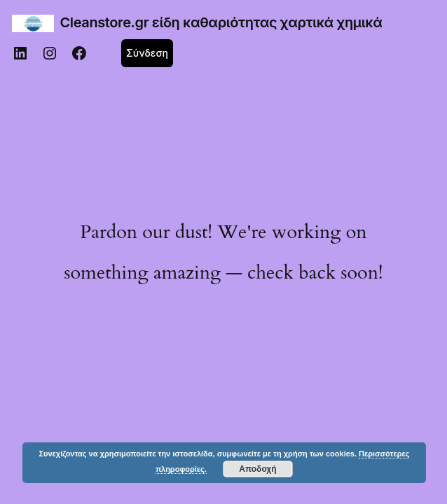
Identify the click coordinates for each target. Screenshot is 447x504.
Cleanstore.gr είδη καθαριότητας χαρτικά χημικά (221, 22)
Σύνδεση (147, 53)
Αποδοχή (257, 469)
